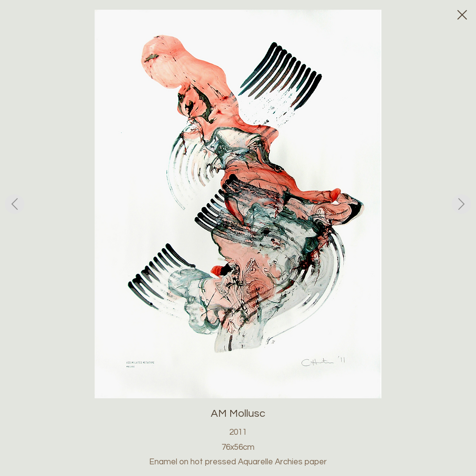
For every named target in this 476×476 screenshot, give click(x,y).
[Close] (461, 15)
